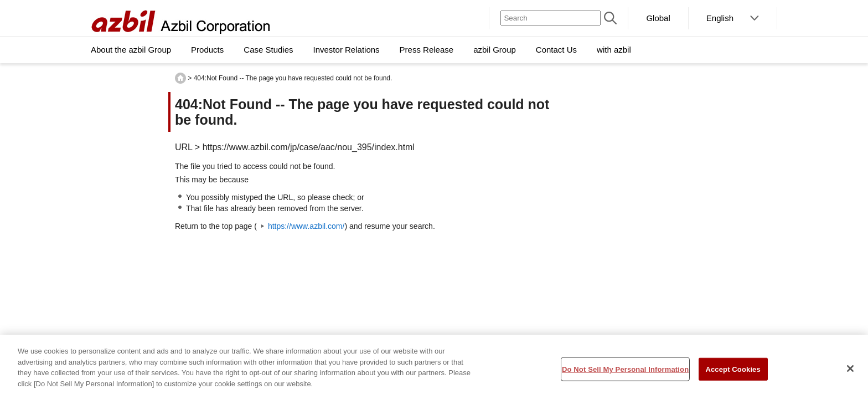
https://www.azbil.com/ (306, 226)
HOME (180, 78)
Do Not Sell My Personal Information (625, 372)
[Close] (850, 371)
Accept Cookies (733, 372)
